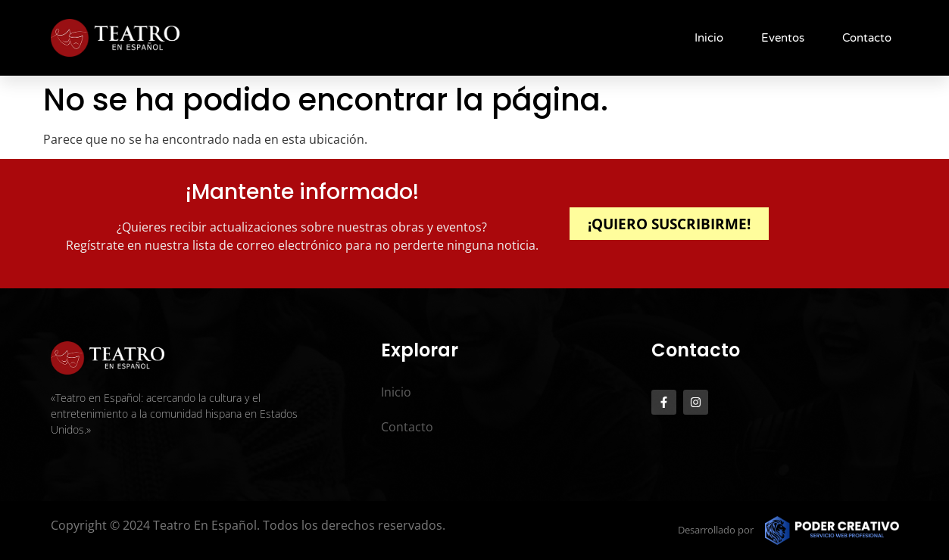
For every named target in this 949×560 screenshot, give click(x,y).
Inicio (709, 38)
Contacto (867, 38)
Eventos (783, 38)
